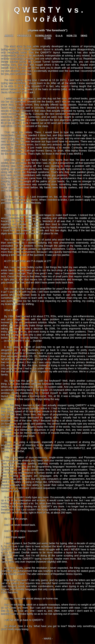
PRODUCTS (24, 35)
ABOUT (9, 35)
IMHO (84, 35)
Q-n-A (59, 35)
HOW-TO (72, 35)
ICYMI (47, 38)
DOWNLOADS (43, 35)
